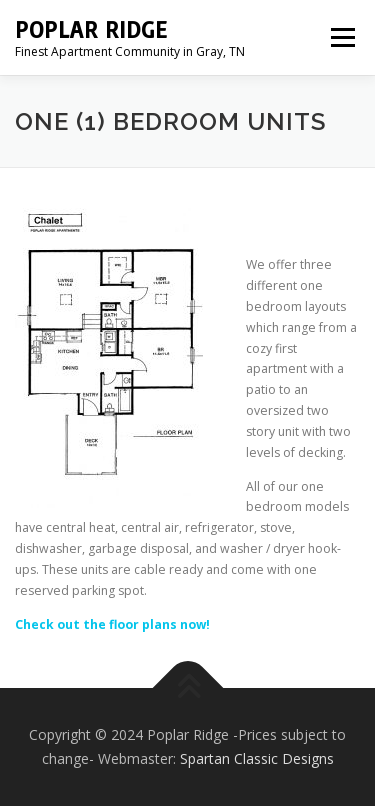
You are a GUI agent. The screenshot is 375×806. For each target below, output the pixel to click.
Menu (341, 37)
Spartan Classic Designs (257, 758)
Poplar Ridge (91, 29)
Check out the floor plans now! (112, 624)
